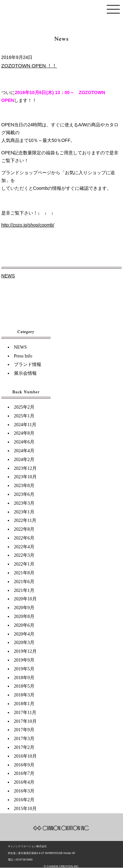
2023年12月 (25, 468)
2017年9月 (24, 730)
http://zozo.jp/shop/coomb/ (28, 225)
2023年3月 (24, 503)
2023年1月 (24, 512)
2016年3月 (24, 791)
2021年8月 (24, 573)
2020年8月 (24, 616)
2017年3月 (24, 739)
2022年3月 (24, 555)
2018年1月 (24, 704)
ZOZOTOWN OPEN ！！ (29, 66)
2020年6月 (24, 625)
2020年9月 (24, 608)
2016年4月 (24, 782)
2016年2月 (24, 800)
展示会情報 (25, 373)
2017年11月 (25, 713)
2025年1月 (24, 416)
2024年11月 (25, 425)
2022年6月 (24, 538)
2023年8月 (24, 486)
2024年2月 (24, 460)
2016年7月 (24, 773)
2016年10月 (25, 756)
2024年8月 (24, 433)
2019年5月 (24, 669)
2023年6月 (24, 494)
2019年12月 (25, 651)
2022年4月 (24, 547)
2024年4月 (24, 451)
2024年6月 (24, 442)
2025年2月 (24, 407)
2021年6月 (24, 582)
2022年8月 (24, 529)
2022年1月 (24, 564)
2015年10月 (25, 809)
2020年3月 (24, 643)
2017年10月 (25, 721)
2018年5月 (24, 686)
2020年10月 (25, 599)
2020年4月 (24, 634)
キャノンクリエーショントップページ (62, 12)
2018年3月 (24, 695)
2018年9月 (24, 678)
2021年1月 (24, 590)
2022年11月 (25, 520)
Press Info (23, 356)
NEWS (8, 276)
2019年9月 (24, 660)
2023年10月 (25, 477)
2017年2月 (24, 747)
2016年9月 (24, 765)
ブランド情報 (28, 364)
